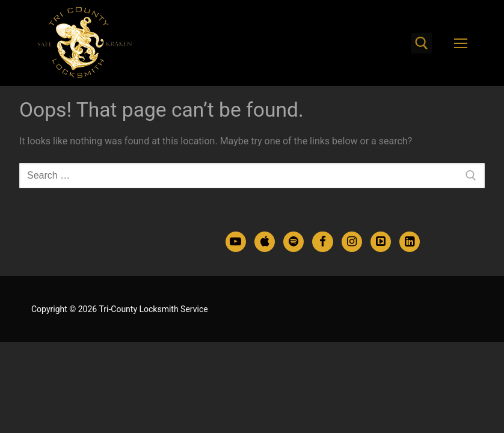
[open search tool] (422, 43)
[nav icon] (461, 43)
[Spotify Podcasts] (293, 242)
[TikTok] (381, 242)
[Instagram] (352, 242)
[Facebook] (322, 242)
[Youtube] (236, 242)
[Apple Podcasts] (265, 242)
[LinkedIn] (410, 242)
